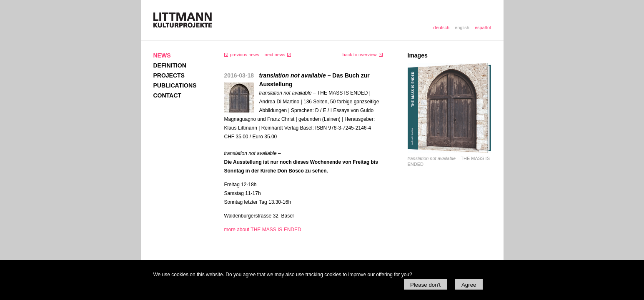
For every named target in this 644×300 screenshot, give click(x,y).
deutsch (442, 27)
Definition (170, 65)
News (162, 55)
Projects (169, 75)
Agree (469, 285)
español (483, 27)
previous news (245, 55)
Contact (167, 95)
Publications (175, 85)
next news (275, 55)
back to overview (360, 55)
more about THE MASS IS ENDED (263, 230)
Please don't (425, 285)
